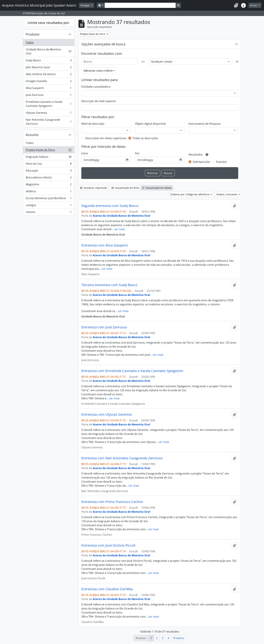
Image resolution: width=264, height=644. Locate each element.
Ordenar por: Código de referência (190, 194)
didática (49, 192)
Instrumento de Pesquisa (205, 124)
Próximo (179, 638)
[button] (236, 5)
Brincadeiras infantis (49, 178)
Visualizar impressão (94, 188)
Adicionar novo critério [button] (98, 71)
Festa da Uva (49, 164)
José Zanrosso (49, 96)
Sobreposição (201, 162)
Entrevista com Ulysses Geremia (106, 415)
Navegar (86, 5)
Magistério (49, 185)
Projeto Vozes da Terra (49, 151)
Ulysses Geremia (49, 113)
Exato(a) (221, 162)
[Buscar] (109, 62)
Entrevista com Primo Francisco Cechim (112, 502)
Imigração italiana (49, 157)
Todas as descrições (145, 138)
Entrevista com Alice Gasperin (105, 245)
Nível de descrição (93, 124)
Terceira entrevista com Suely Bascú (109, 285)
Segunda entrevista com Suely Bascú (110, 206)
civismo (49, 213)
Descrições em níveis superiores (106, 138)
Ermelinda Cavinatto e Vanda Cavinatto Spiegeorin (49, 104)
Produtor (33, 34)
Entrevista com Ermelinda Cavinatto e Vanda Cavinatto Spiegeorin (132, 371)
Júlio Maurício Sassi (49, 68)
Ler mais (120, 229)
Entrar (254, 5)
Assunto (32, 135)
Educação (49, 171)
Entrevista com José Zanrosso (104, 327)
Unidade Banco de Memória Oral (49, 51)
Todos (30, 42)
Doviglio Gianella (49, 82)
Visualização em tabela (157, 188)
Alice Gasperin (49, 89)
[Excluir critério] (237, 62)
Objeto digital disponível (150, 124)
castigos (49, 206)
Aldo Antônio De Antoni (49, 75)
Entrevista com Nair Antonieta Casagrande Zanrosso (122, 458)
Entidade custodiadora (96, 87)
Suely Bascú (49, 61)
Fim (137, 153)
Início (85, 153)
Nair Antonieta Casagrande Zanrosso (49, 122)
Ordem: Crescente (227, 194)
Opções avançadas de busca (103, 44)
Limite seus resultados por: (49, 23)
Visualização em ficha (125, 188)
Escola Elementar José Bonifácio (49, 199)
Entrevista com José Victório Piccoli (108, 545)
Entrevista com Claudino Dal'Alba (107, 589)
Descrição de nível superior (99, 101)
